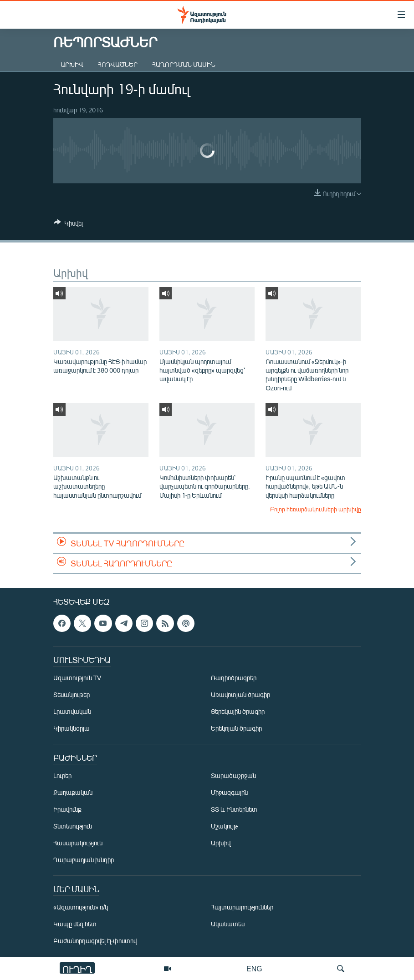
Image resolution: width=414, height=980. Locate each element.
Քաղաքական (73, 792)
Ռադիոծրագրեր (234, 678)
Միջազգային (229, 792)
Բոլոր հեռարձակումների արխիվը (316, 509)
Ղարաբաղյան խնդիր (84, 860)
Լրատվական (72, 711)
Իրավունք (67, 809)
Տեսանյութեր (72, 695)
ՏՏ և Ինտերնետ (234, 809)
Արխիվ (72, 64)
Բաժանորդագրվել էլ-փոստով (95, 941)
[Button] (68, 225)
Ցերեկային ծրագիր (238, 711)
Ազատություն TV (77, 678)
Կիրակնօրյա (72, 728)
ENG (254, 968)
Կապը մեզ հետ (75, 924)
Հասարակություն (78, 843)
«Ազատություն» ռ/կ (81, 907)
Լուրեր (62, 775)
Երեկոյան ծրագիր (236, 728)
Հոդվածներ (118, 64)
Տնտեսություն (73, 826)
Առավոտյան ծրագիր (240, 695)
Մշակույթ (224, 826)
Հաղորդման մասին (184, 64)
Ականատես (228, 924)
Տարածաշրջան (233, 775)
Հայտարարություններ (242, 907)
